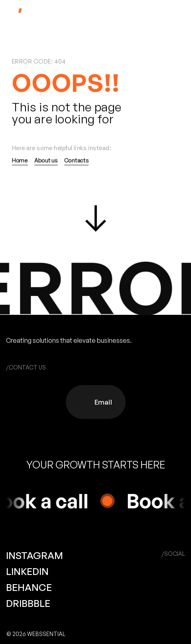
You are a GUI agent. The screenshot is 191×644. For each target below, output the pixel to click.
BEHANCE (29, 587)
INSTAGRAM (34, 555)
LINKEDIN (27, 571)
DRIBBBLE (28, 603)
